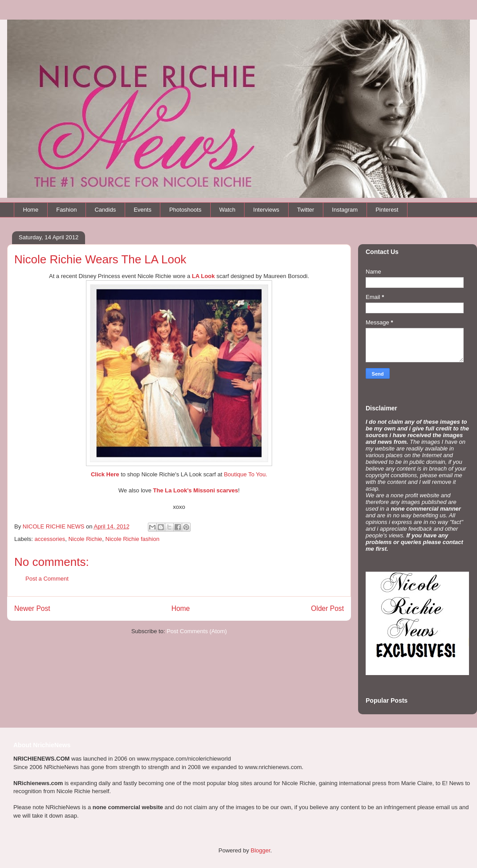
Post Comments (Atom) (197, 631)
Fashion (66, 210)
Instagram (345, 210)
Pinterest (387, 210)
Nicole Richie (85, 539)
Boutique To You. (246, 474)
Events (143, 210)
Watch (227, 210)
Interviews (267, 210)
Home (31, 210)
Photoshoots (185, 210)
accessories (50, 539)
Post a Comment (47, 579)
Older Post (327, 608)
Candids (105, 210)
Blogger (261, 850)
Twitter (306, 210)
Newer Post (32, 608)
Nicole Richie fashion (132, 539)
